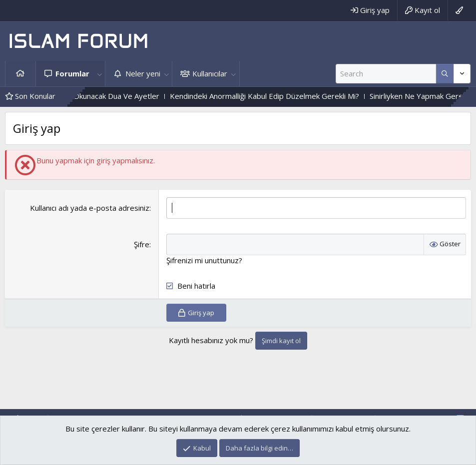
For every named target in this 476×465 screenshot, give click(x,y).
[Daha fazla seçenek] (445, 74)
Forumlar (72, 73)
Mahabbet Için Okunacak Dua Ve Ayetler (106, 96)
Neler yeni (143, 73)
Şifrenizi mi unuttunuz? (204, 260)
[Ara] (386, 74)
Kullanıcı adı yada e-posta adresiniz (90, 208)
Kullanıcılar (210, 73)
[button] (99, 74)
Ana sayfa (20, 74)
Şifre (142, 244)
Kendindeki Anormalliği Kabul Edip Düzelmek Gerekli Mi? (279, 96)
